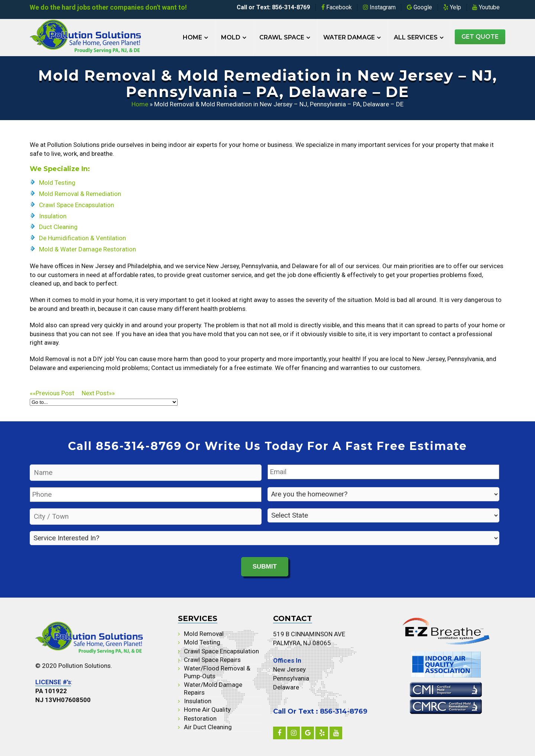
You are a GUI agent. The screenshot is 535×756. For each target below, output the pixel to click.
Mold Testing (57, 183)
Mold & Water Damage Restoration (87, 249)
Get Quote (480, 37)
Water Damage (349, 37)
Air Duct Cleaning (208, 727)
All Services (416, 37)
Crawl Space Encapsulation (77, 205)
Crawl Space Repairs (212, 659)
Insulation (53, 216)
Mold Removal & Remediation (80, 194)
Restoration (200, 718)
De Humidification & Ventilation (82, 238)
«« (56, 393)
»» (98, 393)
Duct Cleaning (58, 227)
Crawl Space (282, 37)
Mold (231, 37)
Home (192, 37)
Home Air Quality (207, 710)
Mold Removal (204, 633)
